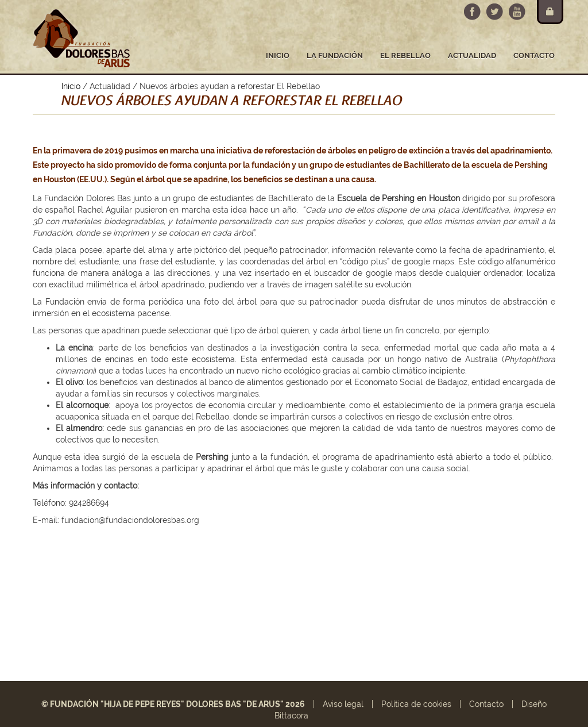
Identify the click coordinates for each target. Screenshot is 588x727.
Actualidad (472, 55)
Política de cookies (416, 704)
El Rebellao (405, 55)
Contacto (534, 55)
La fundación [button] (335, 55)
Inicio (278, 55)
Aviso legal (343, 704)
